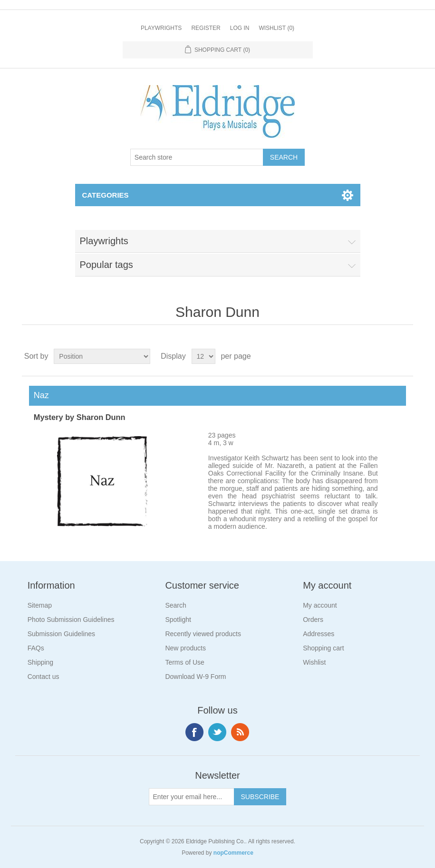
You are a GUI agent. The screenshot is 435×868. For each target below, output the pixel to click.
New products (185, 648)
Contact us (43, 677)
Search (175, 605)
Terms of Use (184, 662)
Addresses (319, 634)
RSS (240, 732)
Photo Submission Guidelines (71, 620)
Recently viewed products (203, 634)
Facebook (194, 732)
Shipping (41, 662)
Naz (39, 395)
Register (206, 28)
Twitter (217, 732)
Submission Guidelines (61, 634)
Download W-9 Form (195, 677)
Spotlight (178, 620)
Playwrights (161, 28)
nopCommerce (233, 853)
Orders (313, 620)
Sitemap (40, 605)
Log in (240, 28)
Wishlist (314, 662)
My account (320, 605)
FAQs (36, 648)
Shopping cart (323, 648)
